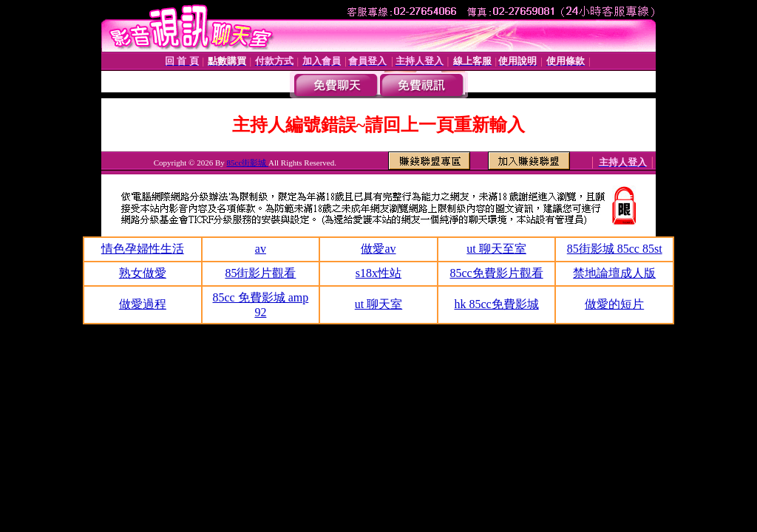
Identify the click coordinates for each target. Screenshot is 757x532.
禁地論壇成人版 (614, 273)
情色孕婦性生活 (143, 249)
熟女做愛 (143, 273)
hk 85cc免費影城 (496, 304)
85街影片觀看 (260, 273)
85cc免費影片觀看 (496, 273)
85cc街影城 (248, 163)
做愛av (378, 249)
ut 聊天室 (378, 304)
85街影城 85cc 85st (615, 249)
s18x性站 (378, 273)
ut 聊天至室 (496, 249)
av (261, 249)
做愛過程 (143, 304)
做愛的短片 (614, 304)
